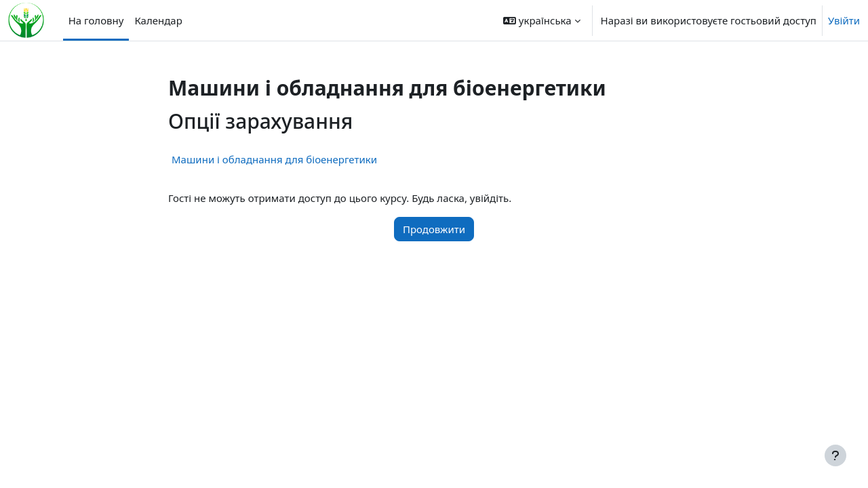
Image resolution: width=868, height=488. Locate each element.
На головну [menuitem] (96, 20)
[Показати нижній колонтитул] (835, 455)
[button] (541, 20)
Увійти (844, 20)
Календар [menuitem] (158, 20)
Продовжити (434, 229)
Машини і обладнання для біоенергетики (274, 159)
